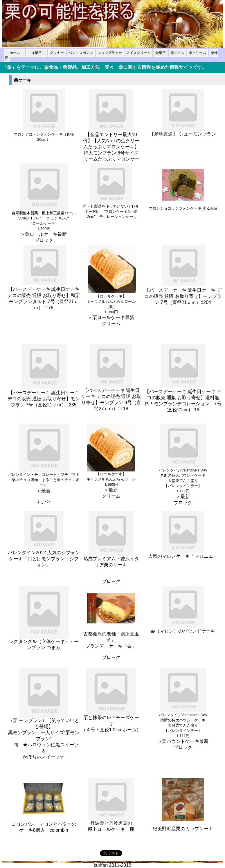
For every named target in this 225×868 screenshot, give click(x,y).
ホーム (15, 53)
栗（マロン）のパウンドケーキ (183, 629)
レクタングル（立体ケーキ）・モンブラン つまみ (44, 642)
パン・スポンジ (81, 53)
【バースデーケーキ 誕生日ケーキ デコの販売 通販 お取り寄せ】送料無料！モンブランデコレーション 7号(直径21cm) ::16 (183, 398)
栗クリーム (197, 53)
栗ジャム (177, 53)
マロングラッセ (110, 53)
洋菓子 (37, 53)
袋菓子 (161, 53)
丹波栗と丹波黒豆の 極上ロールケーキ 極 (111, 824)
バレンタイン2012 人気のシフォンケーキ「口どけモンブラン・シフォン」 (44, 557)
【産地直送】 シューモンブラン (183, 132)
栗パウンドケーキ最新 (185, 741)
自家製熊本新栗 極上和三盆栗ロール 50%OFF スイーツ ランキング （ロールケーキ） (44, 218)
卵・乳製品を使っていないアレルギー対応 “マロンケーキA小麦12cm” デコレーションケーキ (111, 210)
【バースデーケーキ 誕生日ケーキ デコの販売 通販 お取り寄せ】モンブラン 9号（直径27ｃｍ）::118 (111, 402)
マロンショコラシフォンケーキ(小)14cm (183, 206)
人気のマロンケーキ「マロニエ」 (183, 554)
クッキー (57, 53)
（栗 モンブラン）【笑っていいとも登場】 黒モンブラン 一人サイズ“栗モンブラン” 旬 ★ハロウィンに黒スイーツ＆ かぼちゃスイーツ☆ (44, 736)
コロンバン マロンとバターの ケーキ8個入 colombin (44, 825)
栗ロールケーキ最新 (46, 234)
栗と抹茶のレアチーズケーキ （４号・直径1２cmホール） (111, 722)
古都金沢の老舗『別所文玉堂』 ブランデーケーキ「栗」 (111, 638)
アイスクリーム (138, 53)
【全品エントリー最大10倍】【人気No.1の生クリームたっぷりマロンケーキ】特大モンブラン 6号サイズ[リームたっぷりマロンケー (111, 145)
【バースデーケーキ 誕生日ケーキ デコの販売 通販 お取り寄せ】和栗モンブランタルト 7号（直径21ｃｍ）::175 (44, 296)
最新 (46, 491)
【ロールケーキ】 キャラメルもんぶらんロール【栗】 (111, 301)
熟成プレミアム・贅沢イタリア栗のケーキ (111, 560)
